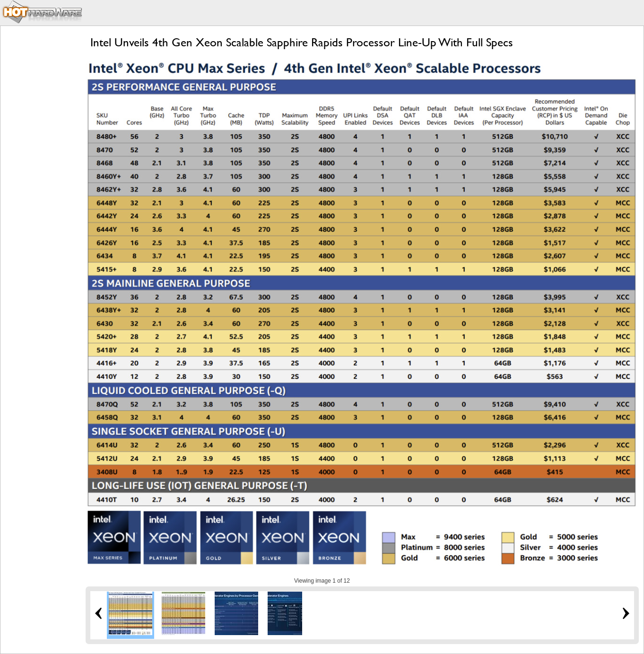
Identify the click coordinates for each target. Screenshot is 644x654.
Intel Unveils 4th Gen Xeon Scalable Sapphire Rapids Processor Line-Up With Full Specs (302, 42)
